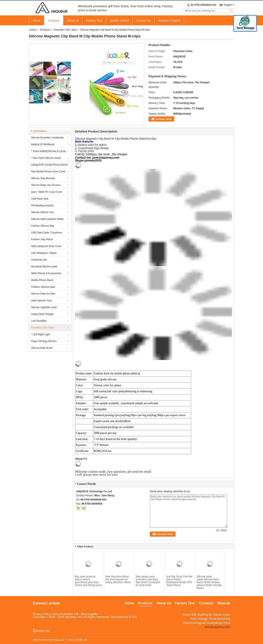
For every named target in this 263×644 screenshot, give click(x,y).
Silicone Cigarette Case (44, 307)
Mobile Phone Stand (42, 280)
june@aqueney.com (217, 627)
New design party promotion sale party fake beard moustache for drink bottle (148, 581)
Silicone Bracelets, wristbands (47, 138)
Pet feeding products (42, 205)
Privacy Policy (42, 614)
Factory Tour (94, 21)
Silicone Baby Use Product (46, 185)
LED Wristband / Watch (44, 253)
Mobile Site (41, 631)
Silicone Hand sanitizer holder (47, 219)
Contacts (206, 603)
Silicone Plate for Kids (43, 294)
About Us (73, 21)
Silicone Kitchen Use (42, 212)
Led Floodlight (39, 321)
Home (36, 21)
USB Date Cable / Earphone (46, 233)
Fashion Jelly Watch (42, 239)
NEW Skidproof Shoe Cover (46, 246)
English (228, 5)
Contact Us (144, 21)
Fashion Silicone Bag (43, 226)
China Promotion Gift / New (69, 614)
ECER (133, 617)
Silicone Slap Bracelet (43, 178)
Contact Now (163, 119)
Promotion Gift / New (65, 30)
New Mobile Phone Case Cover (48, 172)
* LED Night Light (40, 334)
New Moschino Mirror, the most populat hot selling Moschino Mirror (118, 579)
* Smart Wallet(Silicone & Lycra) (48, 151)
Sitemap (224, 603)
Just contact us (78, 640)
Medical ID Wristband (43, 144)
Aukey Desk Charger (42, 314)
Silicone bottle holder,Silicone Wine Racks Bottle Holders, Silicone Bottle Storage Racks (209, 582)
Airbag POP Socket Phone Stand (49, 165)
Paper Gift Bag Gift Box (44, 341)
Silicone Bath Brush (42, 348)
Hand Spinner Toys (41, 301)
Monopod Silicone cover (44, 267)
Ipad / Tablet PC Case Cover (47, 192)
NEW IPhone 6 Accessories (46, 273)
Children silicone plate (43, 287)
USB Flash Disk (40, 199)
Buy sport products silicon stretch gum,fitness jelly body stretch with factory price (88, 581)
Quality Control (119, 21)
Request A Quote (169, 21)
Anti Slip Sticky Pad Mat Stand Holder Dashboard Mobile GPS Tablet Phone (179, 581)
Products (54, 21)
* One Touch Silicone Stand (46, 158)
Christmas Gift (39, 260)
